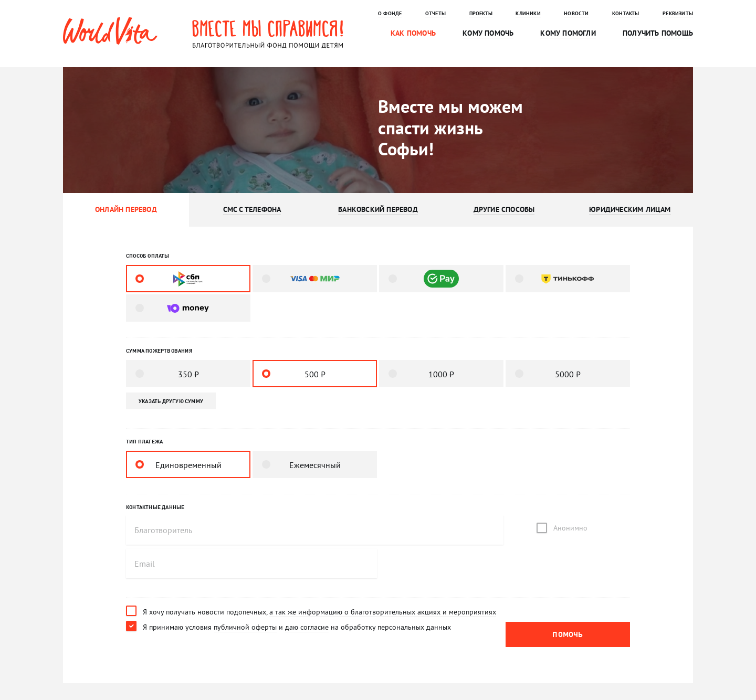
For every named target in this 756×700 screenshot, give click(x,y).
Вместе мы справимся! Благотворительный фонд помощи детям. (268, 34)
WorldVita (110, 31)
